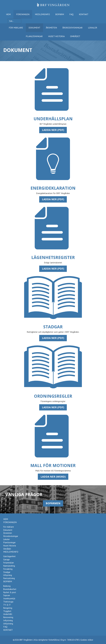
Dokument (34, 28)
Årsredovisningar (72, 28)
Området (75, 36)
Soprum (7, 595)
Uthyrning (8, 575)
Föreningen (23, 14)
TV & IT (7, 605)
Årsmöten (51, 28)
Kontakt (84, 14)
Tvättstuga (8, 602)
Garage (6, 559)
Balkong (7, 586)
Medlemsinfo (42, 14)
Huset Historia (56, 36)
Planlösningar (34, 36)
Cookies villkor (87, 640)
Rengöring (8, 608)
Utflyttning (8, 624)
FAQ (71, 14)
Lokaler (93, 28)
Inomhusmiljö (9, 598)
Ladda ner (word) (53, 477)
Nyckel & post (10, 592)
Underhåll (8, 614)
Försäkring (8, 569)
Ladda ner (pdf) (53, 130)
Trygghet (7, 611)
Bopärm (60, 14)
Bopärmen (53, 503)
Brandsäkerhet (10, 589)
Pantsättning (9, 578)
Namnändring (9, 566)
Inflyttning (8, 620)
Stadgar (7, 572)
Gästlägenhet (9, 556)
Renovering (8, 617)
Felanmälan (9, 563)
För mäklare (16, 28)
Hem (8, 14)
